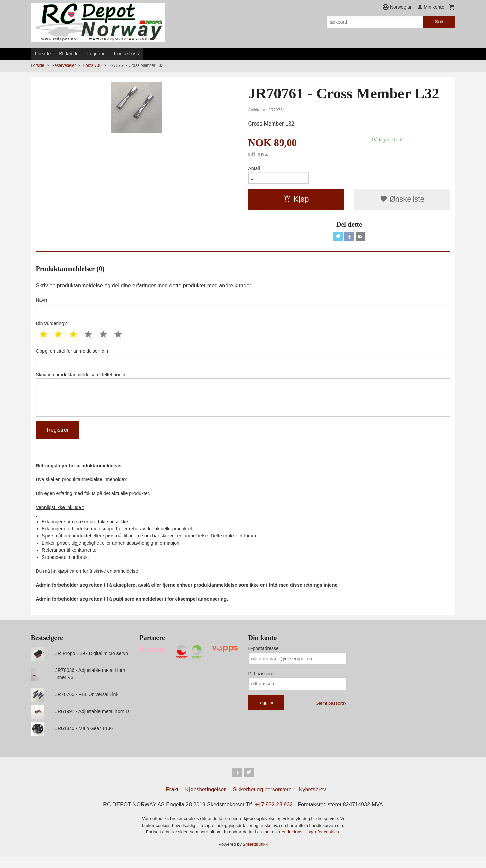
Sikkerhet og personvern (262, 800)
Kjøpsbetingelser (206, 800)
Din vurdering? (51, 327)
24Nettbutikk (255, 855)
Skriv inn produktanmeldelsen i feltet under (243, 401)
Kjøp (296, 200)
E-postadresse (264, 658)
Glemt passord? (331, 713)
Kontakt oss (127, 54)
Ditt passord (261, 683)
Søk (439, 22)
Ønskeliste (402, 200)
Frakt (172, 800)
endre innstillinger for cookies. (311, 842)
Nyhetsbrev (312, 800)
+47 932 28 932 (274, 815)
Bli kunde (69, 54)
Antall (254, 168)
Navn (243, 309)
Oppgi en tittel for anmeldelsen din (243, 362)
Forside (43, 54)
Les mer (264, 842)
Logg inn (96, 54)
